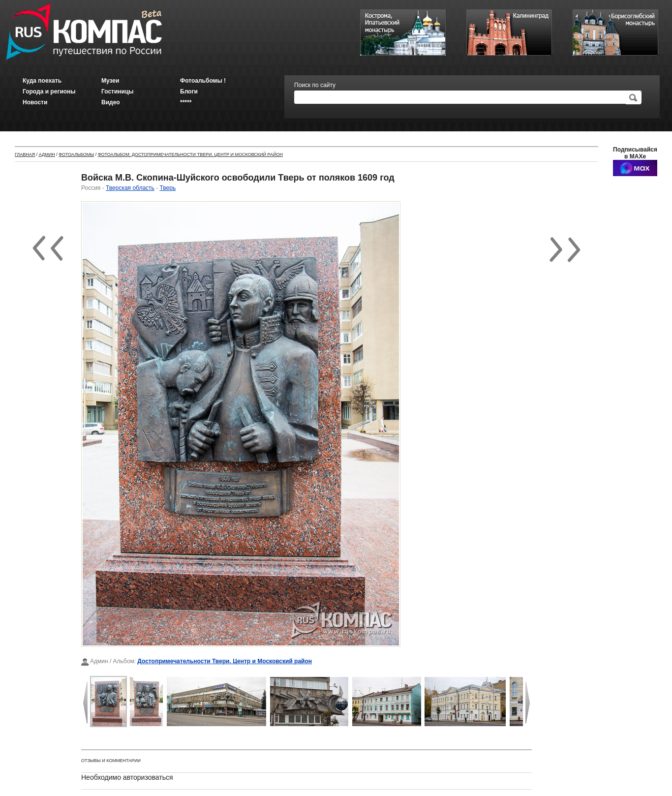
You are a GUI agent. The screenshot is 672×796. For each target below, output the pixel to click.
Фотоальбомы (76, 154)
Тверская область (130, 188)
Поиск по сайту (315, 85)
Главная (25, 154)
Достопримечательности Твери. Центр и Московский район (225, 661)
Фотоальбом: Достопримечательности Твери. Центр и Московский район (190, 154)
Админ (47, 154)
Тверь (168, 188)
